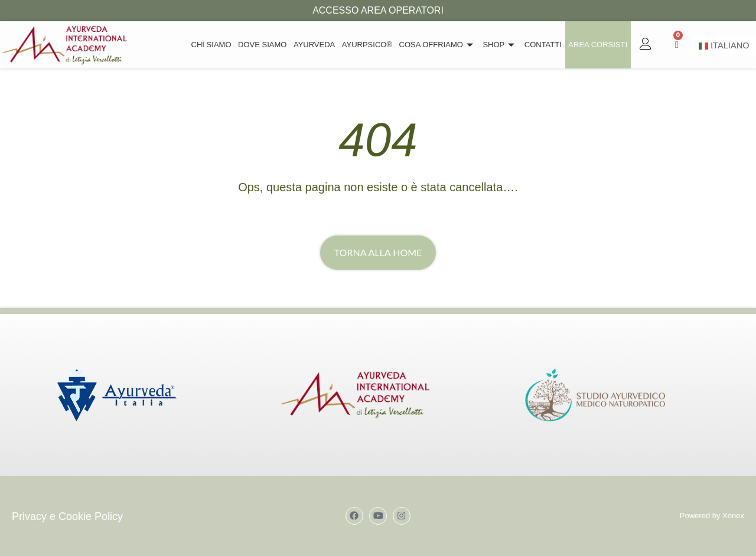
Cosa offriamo (441, 45)
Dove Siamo (268, 45)
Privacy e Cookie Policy (67, 516)
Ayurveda (319, 45)
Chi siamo (218, 45)
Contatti (544, 45)
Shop (502, 45)
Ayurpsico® (371, 45)
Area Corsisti (598, 45)
